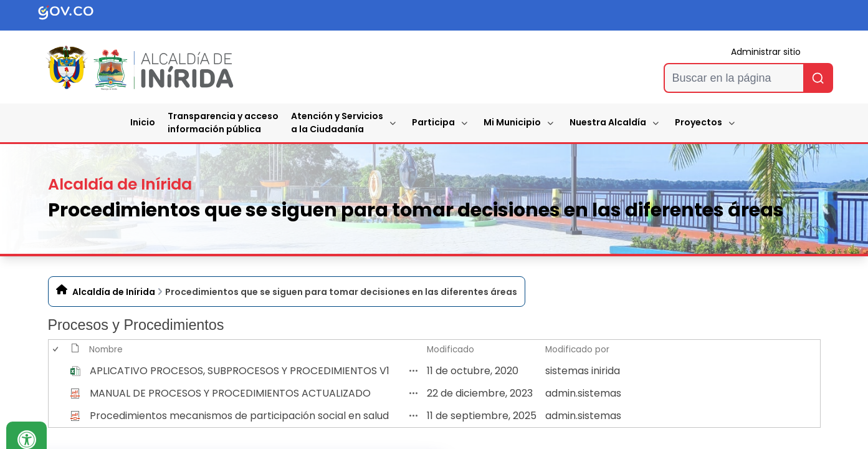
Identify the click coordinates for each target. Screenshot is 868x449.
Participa (433, 122)
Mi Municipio (512, 122)
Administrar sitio (766, 52)
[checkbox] (55, 371)
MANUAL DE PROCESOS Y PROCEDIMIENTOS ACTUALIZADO (230, 393)
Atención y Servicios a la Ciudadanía (337, 123)
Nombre (106, 350)
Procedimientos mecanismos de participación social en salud (239, 416)
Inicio (143, 122)
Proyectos (699, 122)
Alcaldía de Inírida (114, 292)
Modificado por (577, 350)
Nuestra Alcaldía (608, 122)
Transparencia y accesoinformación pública (223, 123)
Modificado (451, 350)
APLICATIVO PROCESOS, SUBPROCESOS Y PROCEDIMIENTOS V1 (240, 371)
